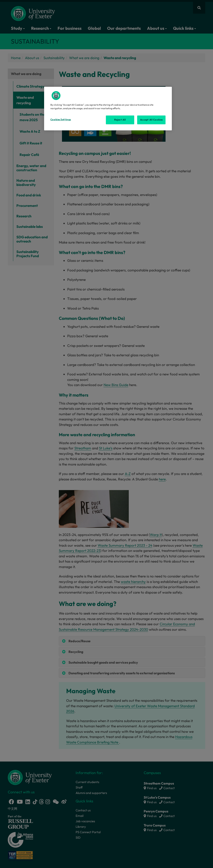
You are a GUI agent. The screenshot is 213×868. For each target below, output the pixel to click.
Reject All (120, 120)
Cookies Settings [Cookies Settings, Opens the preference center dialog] (61, 119)
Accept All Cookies (151, 120)
